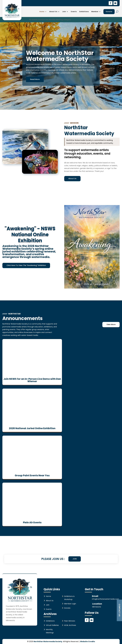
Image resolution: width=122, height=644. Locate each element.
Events (74, 12)
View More (111, 324)
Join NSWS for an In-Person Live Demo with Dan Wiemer (32, 380)
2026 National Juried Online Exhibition (32, 428)
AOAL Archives (70, 625)
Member (95, 12)
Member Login (70, 604)
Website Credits (88, 641)
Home (42, 12)
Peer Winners (70, 621)
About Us (53, 12)
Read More (35, 79)
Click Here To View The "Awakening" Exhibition (26, 265)
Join (64, 12)
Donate (109, 12)
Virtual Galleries (52, 625)
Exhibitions (84, 12)
